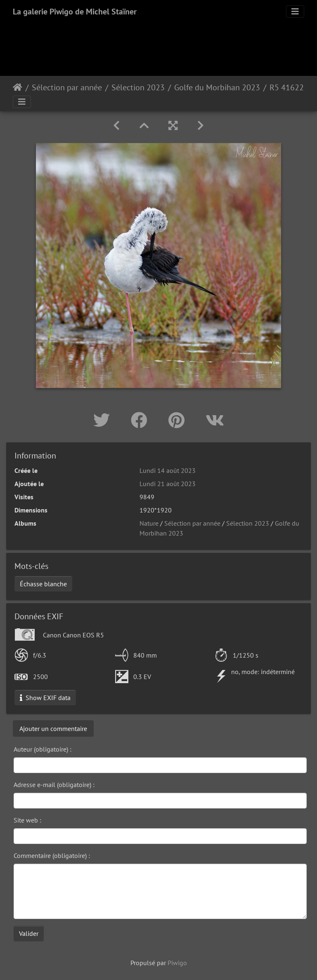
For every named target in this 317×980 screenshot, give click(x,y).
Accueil (18, 87)
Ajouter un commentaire (53, 729)
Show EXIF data (45, 698)
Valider (29, 933)
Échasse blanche (43, 584)
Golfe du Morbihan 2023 (217, 87)
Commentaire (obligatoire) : (52, 855)
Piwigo (177, 963)
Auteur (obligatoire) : (43, 749)
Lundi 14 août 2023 (168, 470)
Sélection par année (67, 87)
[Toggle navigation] (295, 12)
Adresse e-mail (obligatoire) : (54, 785)
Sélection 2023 (138, 87)
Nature (149, 523)
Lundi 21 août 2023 (168, 484)
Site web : (27, 820)
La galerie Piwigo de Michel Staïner (75, 12)
